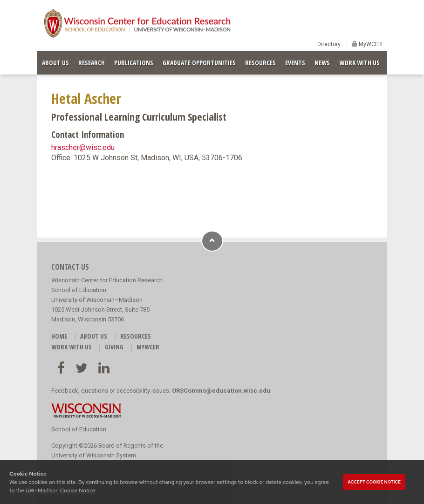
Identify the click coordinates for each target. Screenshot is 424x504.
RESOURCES (260, 63)
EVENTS (295, 63)
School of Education (79, 429)
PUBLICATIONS (134, 63)
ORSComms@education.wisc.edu (221, 391)
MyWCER (370, 44)
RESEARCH (92, 63)
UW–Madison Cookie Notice (60, 490)
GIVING (114, 347)
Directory (329, 44)
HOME (59, 336)
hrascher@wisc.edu (83, 147)
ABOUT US (55, 63)
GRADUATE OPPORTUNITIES (199, 63)
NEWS (322, 63)
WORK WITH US (359, 63)
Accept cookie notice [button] (374, 482)
